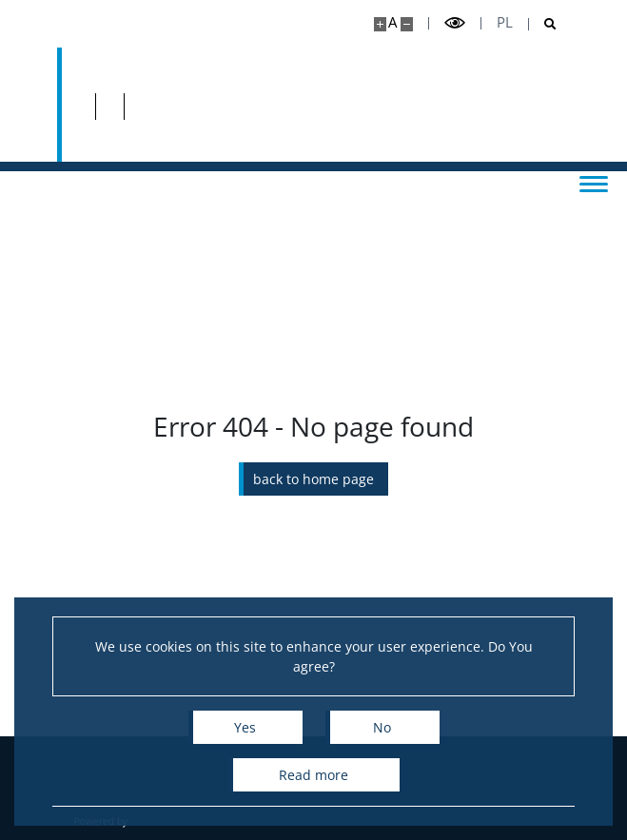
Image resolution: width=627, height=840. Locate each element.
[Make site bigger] (380, 24)
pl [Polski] (505, 22)
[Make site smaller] (407, 24)
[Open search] (543, 24)
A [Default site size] (392, 22)
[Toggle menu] (594, 183)
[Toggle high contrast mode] (455, 23)
